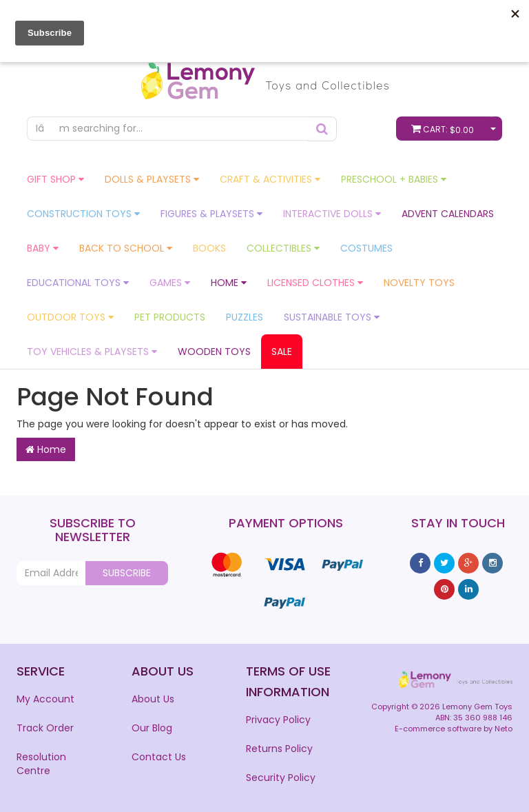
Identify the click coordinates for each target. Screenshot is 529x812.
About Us (153, 699)
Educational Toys (78, 283)
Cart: (446, 129)
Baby (43, 248)
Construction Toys (83, 214)
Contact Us (159, 757)
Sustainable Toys (332, 317)
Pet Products (170, 317)
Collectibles (283, 248)
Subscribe (127, 573)
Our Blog (152, 728)
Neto (504, 729)
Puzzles (245, 317)
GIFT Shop (55, 179)
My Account (45, 699)
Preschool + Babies (394, 179)
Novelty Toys (419, 283)
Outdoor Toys (70, 317)
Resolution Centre (41, 764)
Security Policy (281, 778)
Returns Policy (279, 749)
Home (229, 283)
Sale (282, 352)
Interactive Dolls (332, 214)
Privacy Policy (278, 720)
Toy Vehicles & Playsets (92, 352)
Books (209, 248)
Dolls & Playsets (152, 179)
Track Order (45, 728)
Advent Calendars (448, 214)
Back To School (126, 248)
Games (170, 283)
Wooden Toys (214, 352)
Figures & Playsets (211, 214)
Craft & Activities (270, 179)
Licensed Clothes (315, 283)
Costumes (366, 248)
